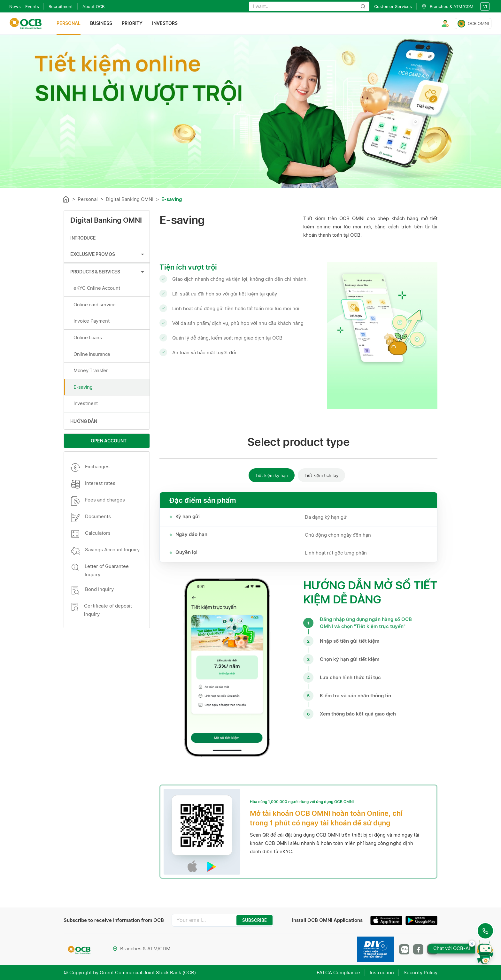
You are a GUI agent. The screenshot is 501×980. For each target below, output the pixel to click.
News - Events (24, 6)
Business (101, 23)
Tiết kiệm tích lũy (321, 475)
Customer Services (393, 6)
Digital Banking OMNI (130, 199)
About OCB (93, 6)
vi (485, 6)
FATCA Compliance (338, 972)
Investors (165, 23)
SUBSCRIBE (254, 920)
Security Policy (420, 972)
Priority (132, 23)
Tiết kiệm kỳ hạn (272, 475)
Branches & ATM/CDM (141, 949)
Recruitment (61, 6)
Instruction (382, 972)
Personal (69, 23)
